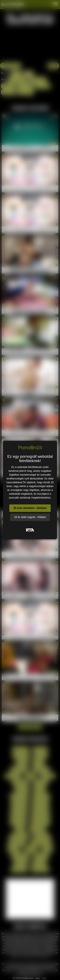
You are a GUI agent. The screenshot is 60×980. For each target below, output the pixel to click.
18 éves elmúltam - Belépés (30, 508)
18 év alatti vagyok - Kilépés (30, 517)
